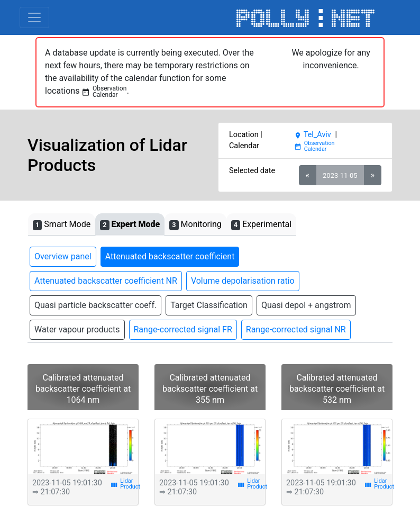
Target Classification (209, 305)
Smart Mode (62, 225)
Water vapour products (77, 329)
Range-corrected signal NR (296, 329)
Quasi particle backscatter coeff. (95, 305)
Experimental (261, 225)
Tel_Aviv (313, 135)
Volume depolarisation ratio (243, 281)
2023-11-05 (340, 175)
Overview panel (63, 256)
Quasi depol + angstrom (306, 305)
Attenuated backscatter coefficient (170, 256)
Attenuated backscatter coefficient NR (106, 281)
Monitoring (195, 225)
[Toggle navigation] (34, 17)
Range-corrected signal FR (183, 329)
